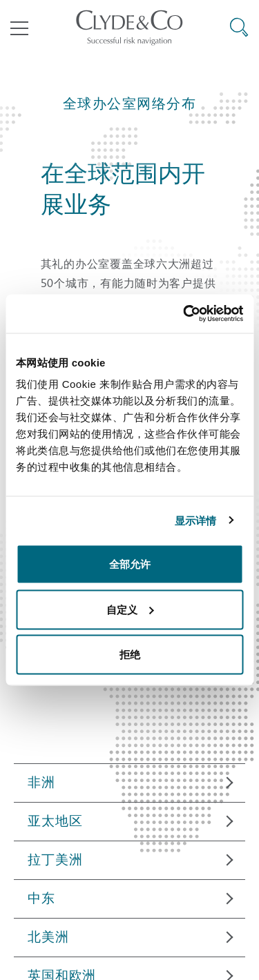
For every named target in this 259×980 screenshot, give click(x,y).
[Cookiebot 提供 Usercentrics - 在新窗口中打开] (184, 314)
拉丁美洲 (55, 859)
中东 (41, 898)
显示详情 (195, 520)
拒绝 (130, 655)
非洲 (41, 782)
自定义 (130, 609)
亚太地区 (55, 821)
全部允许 (130, 564)
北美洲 (48, 937)
